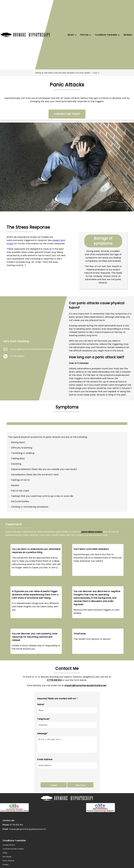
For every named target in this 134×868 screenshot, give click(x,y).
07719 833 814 (54, 680)
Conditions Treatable (106, 35)
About (71, 35)
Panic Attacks (9, 863)
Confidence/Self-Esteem (13, 851)
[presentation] (57, 778)
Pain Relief (7, 859)
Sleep (5, 855)
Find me (84, 35)
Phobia (6, 867)
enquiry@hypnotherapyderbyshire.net (31, 349)
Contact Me (8, 823)
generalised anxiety (92, 532)
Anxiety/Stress (9, 847)
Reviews (128, 35)
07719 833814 (17, 356)
